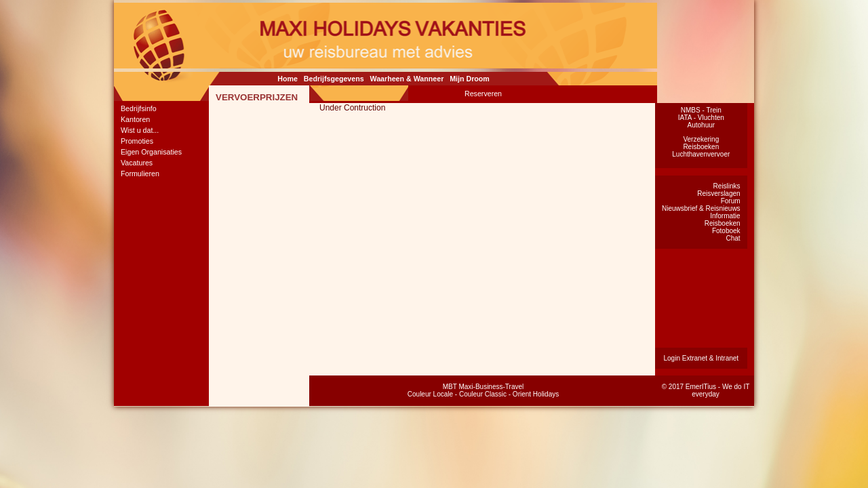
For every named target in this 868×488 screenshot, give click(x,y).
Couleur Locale (430, 394)
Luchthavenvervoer (701, 154)
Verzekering (701, 139)
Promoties (137, 141)
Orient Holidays (536, 394)
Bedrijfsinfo (139, 108)
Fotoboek (726, 231)
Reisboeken (701, 147)
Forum (731, 201)
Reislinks (727, 186)
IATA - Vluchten (701, 118)
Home (288, 79)
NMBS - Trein (701, 110)
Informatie (725, 216)
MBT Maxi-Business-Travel (483, 387)
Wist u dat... (140, 130)
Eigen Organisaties (151, 152)
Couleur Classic (483, 394)
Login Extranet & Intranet (701, 358)
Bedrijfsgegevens (334, 79)
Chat (733, 238)
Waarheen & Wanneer (407, 79)
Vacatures (137, 163)
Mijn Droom (470, 79)
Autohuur (702, 125)
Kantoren (135, 119)
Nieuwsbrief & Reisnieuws (701, 208)
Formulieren (140, 174)
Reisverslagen (718, 194)
